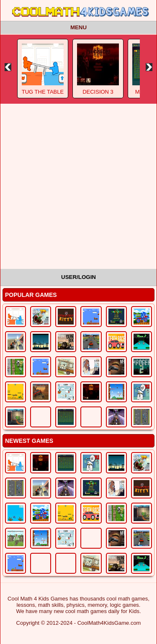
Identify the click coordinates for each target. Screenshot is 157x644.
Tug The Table (43, 92)
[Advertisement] (78, 186)
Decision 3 (98, 92)
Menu (78, 27)
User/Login (78, 277)
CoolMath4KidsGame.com (109, 623)
